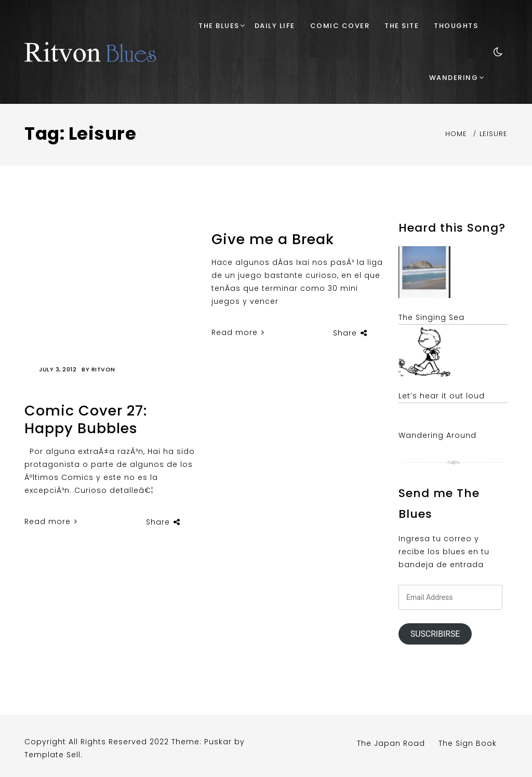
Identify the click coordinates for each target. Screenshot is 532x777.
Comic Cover (340, 26)
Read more (51, 521)
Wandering (454, 78)
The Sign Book (468, 743)
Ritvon (103, 369)
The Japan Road (391, 743)
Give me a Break (273, 239)
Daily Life (275, 26)
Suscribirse (435, 634)
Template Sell (52, 755)
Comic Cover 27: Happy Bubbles (86, 419)
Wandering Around (437, 435)
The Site (402, 26)
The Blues (219, 26)
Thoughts (456, 26)
